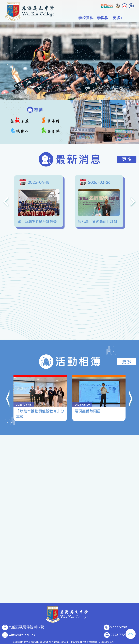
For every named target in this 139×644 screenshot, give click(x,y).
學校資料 (86, 18)
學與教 (103, 18)
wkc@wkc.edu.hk (22, 635)
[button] (8, 385)
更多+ (118, 18)
